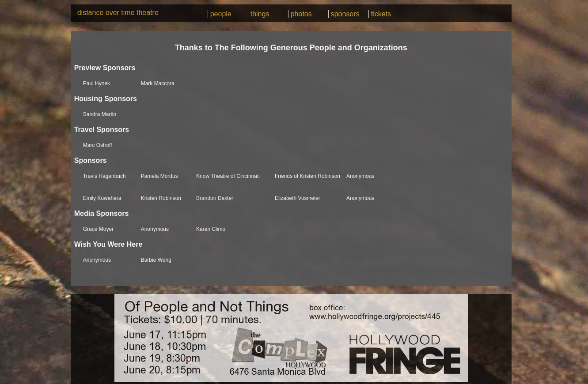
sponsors (345, 14)
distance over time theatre (118, 13)
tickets (381, 14)
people (221, 14)
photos (301, 14)
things (260, 14)
